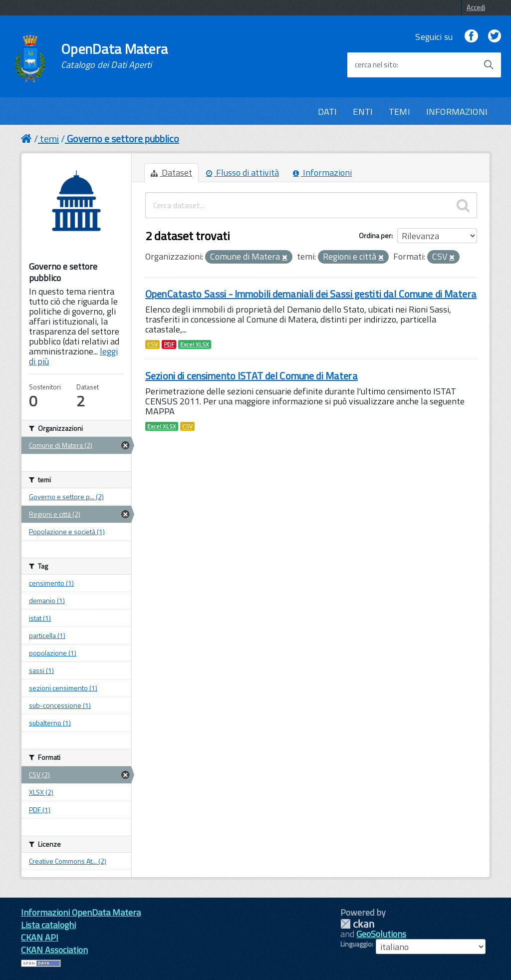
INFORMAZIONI (457, 112)
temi (49, 139)
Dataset (171, 172)
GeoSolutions (381, 934)
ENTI (363, 112)
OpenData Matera (114, 56)
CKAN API (40, 937)
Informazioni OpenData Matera (81, 912)
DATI (328, 112)
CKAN (357, 924)
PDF (169, 344)
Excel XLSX (195, 344)
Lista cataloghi (48, 925)
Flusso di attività (243, 172)
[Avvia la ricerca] (489, 65)
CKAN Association (54, 950)
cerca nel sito (376, 65)
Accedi (476, 7)
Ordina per (375, 235)
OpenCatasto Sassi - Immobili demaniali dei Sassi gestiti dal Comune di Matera (311, 294)
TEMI (399, 112)
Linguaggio (356, 944)
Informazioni (322, 172)
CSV (152, 344)
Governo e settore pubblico (123, 139)
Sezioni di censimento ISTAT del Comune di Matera (252, 376)
